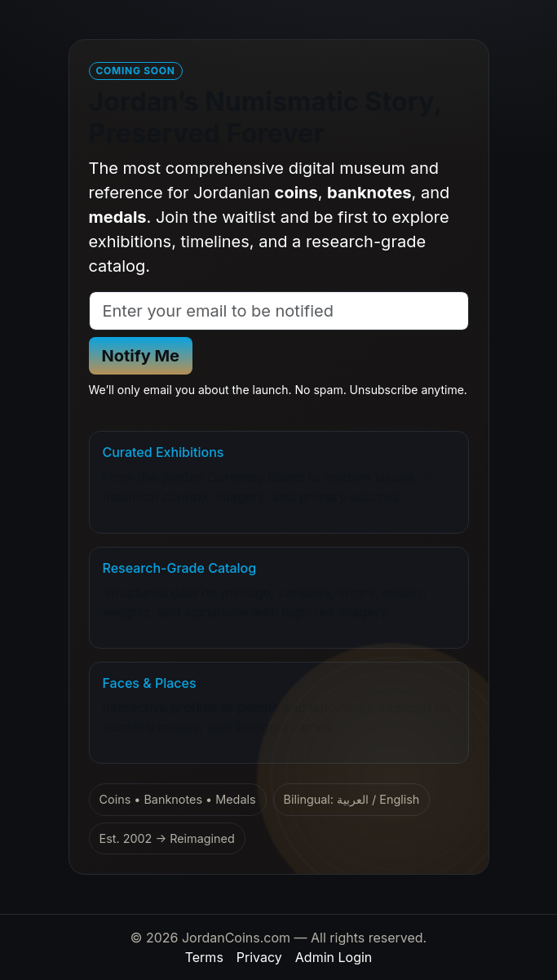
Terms (204, 957)
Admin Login (334, 957)
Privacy (259, 957)
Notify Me (141, 356)
